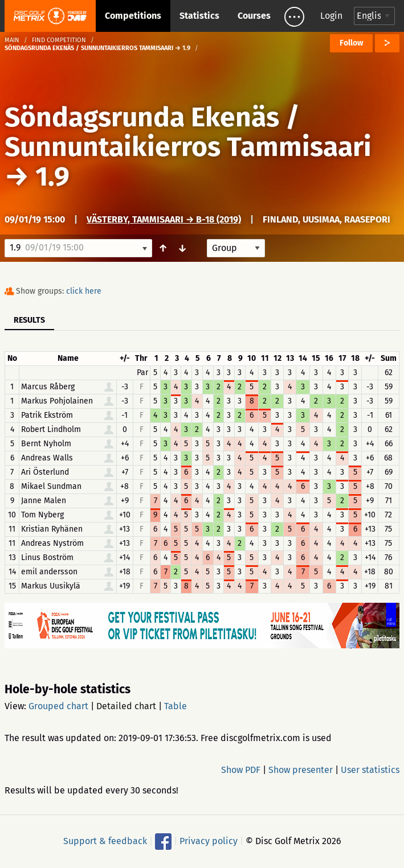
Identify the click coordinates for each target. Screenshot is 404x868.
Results (29, 320)
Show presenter (301, 770)
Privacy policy (209, 841)
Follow (351, 43)
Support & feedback (105, 841)
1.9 (52, 176)
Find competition (59, 40)
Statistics (199, 16)
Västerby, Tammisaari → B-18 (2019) (164, 219)
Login (331, 16)
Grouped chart (58, 706)
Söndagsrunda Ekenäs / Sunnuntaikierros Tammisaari (188, 132)
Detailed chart (126, 706)
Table (176, 706)
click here (84, 291)
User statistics (370, 770)
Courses (254, 16)
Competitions (133, 16)
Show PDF (241, 770)
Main (12, 40)
